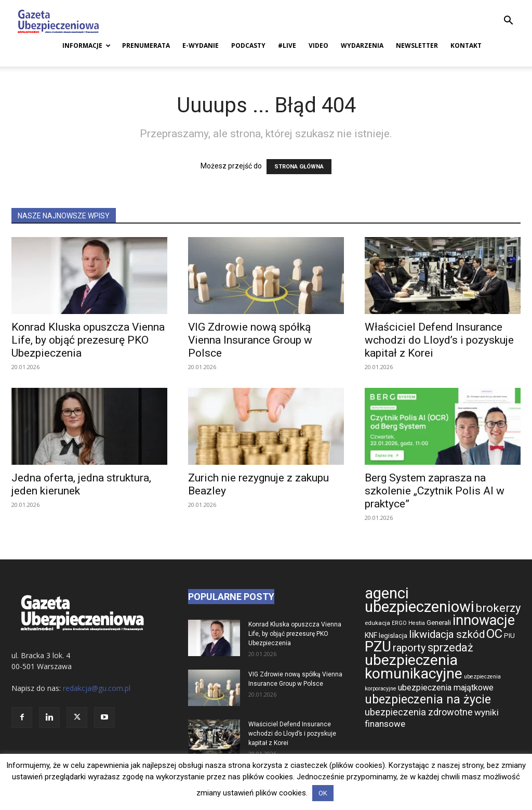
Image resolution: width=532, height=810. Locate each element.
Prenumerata (146, 45)
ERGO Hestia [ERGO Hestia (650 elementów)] (408, 623)
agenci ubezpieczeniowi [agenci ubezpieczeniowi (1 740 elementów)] (420, 600)
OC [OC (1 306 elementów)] (494, 634)
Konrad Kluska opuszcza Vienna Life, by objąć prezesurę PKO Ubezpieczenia (88, 340)
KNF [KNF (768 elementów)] (371, 635)
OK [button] (323, 793)
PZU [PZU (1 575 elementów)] (378, 646)
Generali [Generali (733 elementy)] (439, 623)
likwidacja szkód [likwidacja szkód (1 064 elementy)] (447, 634)
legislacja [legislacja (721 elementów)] (393, 636)
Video (318, 45)
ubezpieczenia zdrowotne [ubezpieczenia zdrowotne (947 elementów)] (419, 712)
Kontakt (466, 45)
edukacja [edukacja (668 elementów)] (377, 623)
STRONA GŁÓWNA (299, 167)
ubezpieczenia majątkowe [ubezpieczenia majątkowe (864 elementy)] (446, 688)
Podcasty (248, 45)
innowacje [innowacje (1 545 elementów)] (484, 620)
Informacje (87, 45)
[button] (508, 22)
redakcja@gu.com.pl (97, 688)
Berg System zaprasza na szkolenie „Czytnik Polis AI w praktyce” (435, 491)
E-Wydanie (201, 45)
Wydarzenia (362, 45)
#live (287, 45)
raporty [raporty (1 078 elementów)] (409, 648)
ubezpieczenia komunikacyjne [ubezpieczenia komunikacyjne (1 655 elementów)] (414, 667)
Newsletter (417, 45)
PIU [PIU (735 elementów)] (509, 636)
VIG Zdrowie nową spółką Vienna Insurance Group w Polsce (250, 340)
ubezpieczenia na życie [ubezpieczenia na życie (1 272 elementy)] (428, 699)
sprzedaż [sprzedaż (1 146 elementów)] (450, 648)
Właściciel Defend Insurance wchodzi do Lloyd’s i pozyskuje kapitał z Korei (439, 340)
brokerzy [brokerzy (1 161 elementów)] (498, 608)
